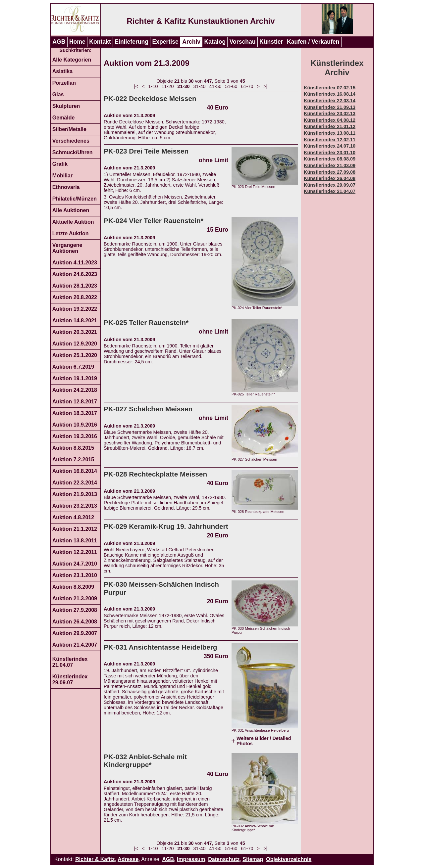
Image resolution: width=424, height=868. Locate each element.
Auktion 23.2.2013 (75, 506)
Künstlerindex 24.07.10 (330, 146)
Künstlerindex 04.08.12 (330, 120)
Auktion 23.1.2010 (75, 575)
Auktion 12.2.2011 (75, 552)
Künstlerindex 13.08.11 (330, 133)
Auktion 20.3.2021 (75, 332)
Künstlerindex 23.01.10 (330, 153)
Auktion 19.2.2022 (75, 309)
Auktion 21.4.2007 (75, 645)
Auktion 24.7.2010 (75, 564)
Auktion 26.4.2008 (75, 622)
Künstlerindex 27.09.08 (330, 172)
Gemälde (64, 118)
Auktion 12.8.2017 (75, 402)
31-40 (200, 86)
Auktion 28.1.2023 (75, 286)
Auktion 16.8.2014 (75, 471)
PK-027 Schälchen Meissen (148, 409)
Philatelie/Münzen (75, 199)
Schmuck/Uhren (73, 152)
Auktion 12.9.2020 (75, 344)
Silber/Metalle (69, 129)
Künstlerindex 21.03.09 (330, 165)
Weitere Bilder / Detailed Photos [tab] (264, 741)
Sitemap (253, 859)
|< (136, 86)
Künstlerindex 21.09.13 (330, 107)
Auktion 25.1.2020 (75, 355)
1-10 (153, 86)
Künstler (271, 42)
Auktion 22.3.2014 (75, 483)
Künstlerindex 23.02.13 (330, 114)
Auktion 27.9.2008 (75, 610)
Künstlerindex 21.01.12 (330, 126)
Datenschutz (224, 859)
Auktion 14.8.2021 (75, 320)
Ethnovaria (66, 187)
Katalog (215, 42)
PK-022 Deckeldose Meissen (150, 98)
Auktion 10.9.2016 (75, 425)
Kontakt (100, 42)
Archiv (191, 42)
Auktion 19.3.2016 (75, 436)
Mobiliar (62, 176)
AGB (59, 42)
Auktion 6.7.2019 (73, 367)
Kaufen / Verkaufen (313, 42)
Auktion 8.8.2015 (73, 448)
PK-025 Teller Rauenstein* (146, 322)
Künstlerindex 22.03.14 (330, 101)
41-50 (215, 86)
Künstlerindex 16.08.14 (330, 94)
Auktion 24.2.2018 (75, 390)
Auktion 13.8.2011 (75, 541)
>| (265, 86)
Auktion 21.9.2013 (75, 494)
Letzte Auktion (71, 233)
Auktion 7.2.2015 (73, 459)
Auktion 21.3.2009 (75, 598)
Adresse (128, 859)
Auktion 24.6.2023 (75, 274)
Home (77, 42)
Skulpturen (66, 106)
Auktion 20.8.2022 (75, 297)
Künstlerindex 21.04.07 (70, 662)
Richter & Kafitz (95, 859)
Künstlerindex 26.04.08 (330, 178)
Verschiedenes (71, 141)
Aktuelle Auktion (73, 222)
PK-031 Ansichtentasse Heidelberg (160, 647)
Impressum (191, 859)
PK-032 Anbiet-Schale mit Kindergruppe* (145, 761)
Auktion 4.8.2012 (73, 517)
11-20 (168, 86)
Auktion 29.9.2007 (75, 633)
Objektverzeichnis (289, 859)
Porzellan (64, 83)
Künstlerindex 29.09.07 (70, 680)
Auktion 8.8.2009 (73, 587)
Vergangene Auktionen (67, 248)
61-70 (247, 86)
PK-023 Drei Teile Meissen (146, 151)
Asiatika (62, 71)
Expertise (165, 42)
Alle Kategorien (72, 60)
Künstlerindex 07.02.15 (330, 88)
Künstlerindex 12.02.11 (330, 140)
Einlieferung (132, 42)
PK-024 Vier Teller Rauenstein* (154, 221)
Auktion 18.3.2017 (75, 413)
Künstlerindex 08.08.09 (330, 159)
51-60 (231, 86)
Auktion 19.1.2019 (75, 378)
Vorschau (243, 42)
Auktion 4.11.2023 (75, 263)
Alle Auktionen (71, 210)
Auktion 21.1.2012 (75, 529)
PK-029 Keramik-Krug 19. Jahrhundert (166, 526)
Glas (58, 94)
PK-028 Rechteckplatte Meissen (155, 474)
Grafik (60, 164)
